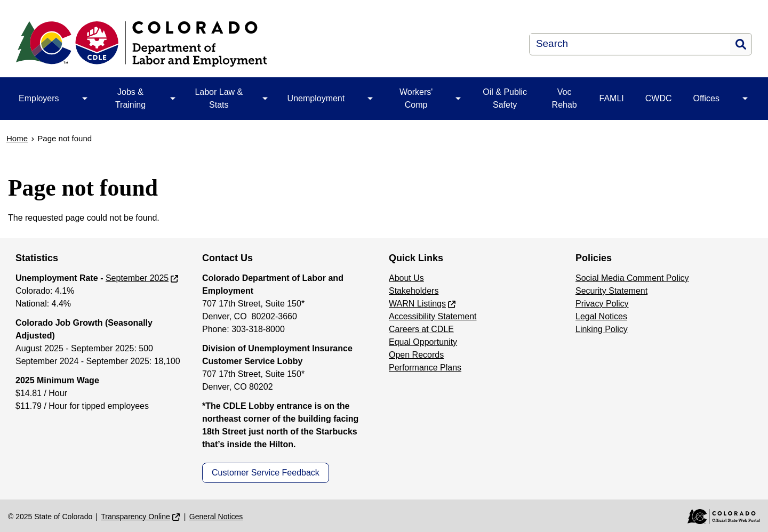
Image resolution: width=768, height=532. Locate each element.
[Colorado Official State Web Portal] (716, 517)
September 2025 (137, 278)
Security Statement (611, 291)
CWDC (659, 98)
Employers (39, 98)
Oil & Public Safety (505, 98)
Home (17, 138)
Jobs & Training (130, 98)
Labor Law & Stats (219, 98)
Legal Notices (601, 316)
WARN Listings (417, 304)
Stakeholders (414, 291)
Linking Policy (602, 329)
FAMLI (612, 98)
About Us (406, 278)
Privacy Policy (602, 304)
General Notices (216, 517)
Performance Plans (425, 368)
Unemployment (316, 98)
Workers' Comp (416, 98)
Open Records (416, 355)
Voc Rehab (565, 98)
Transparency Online (135, 517)
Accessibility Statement (433, 316)
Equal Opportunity (423, 342)
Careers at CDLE (421, 329)
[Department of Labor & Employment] (227, 44)
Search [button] (741, 44)
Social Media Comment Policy (632, 278)
